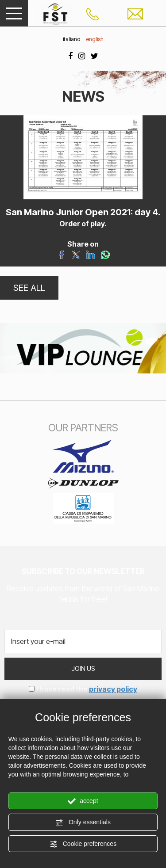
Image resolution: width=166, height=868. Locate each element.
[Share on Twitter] (76, 254)
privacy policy (113, 689)
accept (83, 801)
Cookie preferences (83, 844)
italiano (71, 39)
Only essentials (83, 822)
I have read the (87, 689)
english (95, 39)
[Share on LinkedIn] (91, 254)
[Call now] (93, 13)
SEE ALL (29, 288)
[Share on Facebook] (61, 254)
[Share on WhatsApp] (105, 254)
